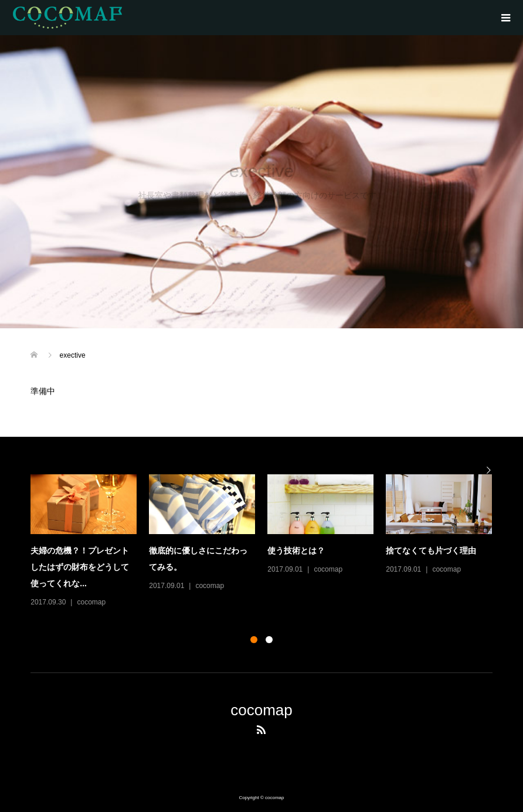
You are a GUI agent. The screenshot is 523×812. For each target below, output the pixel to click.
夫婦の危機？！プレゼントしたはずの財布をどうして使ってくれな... (80, 567)
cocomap (91, 602)
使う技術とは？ (296, 551)
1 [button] (254, 640)
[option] (267, 542)
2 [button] (269, 640)
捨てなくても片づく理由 (431, 551)
